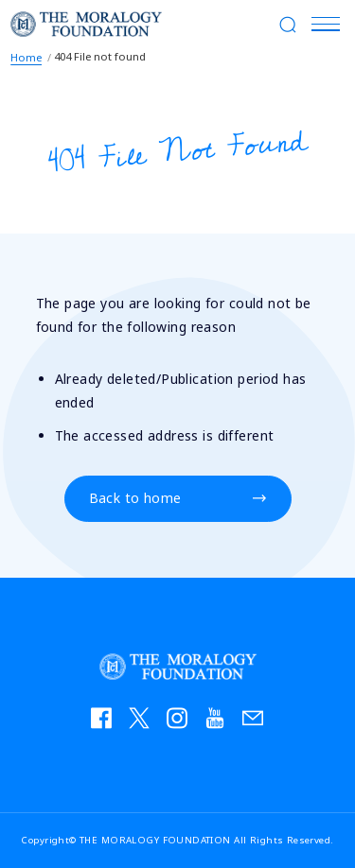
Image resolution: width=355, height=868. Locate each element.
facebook (107, 722)
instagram (183, 722)
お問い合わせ (258, 722)
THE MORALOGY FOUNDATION (86, 24)
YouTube (221, 722)
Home (26, 57)
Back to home (135, 499)
